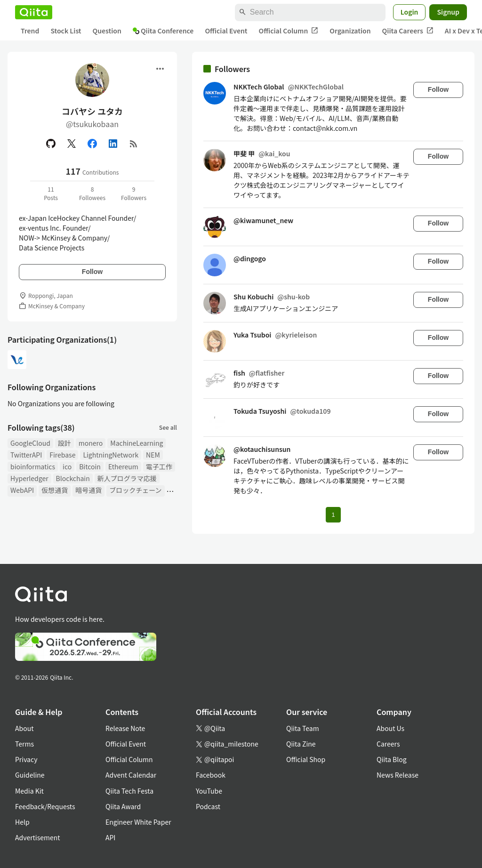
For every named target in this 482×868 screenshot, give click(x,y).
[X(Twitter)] (72, 144)
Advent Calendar (131, 775)
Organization (350, 31)
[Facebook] (92, 144)
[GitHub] (51, 144)
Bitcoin (90, 466)
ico (67, 466)
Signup (448, 12)
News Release (398, 775)
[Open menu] (160, 69)
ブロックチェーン (135, 490)
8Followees (92, 193)
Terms (24, 744)
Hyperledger (29, 478)
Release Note (125, 728)
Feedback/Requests (45, 806)
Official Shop (306, 759)
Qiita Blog (392, 759)
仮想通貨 (55, 490)
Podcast (208, 806)
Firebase (62, 455)
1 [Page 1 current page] (333, 515)
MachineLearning (137, 443)
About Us (390, 728)
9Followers (134, 193)
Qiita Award (123, 806)
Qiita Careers (408, 31)
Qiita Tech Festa (129, 791)
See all (168, 427)
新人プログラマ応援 (127, 478)
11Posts (51, 193)
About (24, 728)
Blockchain (73, 478)
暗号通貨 (88, 490)
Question (107, 31)
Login (410, 12)
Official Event (226, 31)
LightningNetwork (111, 455)
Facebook (211, 775)
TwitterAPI (26, 455)
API (110, 837)
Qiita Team (303, 728)
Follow (92, 272)
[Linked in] (113, 144)
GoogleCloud (30, 443)
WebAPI (22, 490)
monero (91, 443)
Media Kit (29, 791)
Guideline (30, 775)
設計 (64, 443)
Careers (388, 744)
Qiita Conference (163, 31)
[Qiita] (34, 12)
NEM (153, 455)
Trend (30, 31)
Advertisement (38, 837)
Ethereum (123, 466)
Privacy (26, 759)
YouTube (209, 791)
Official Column (289, 31)
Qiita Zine (301, 744)
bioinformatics (33, 466)
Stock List (66, 31)
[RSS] (134, 144)
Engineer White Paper (138, 822)
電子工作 (159, 466)
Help (22, 822)
